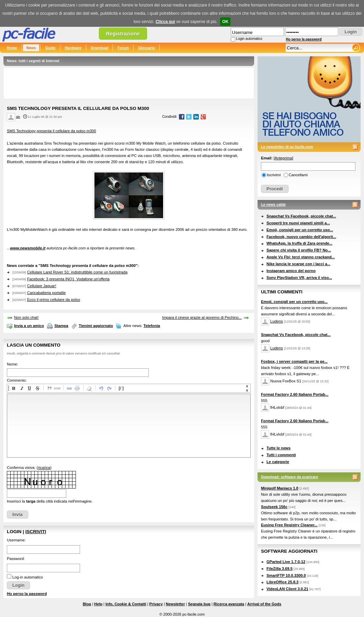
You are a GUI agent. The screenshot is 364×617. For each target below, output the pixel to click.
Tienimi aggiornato (96, 326)
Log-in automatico (28, 577)
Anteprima (283, 158)
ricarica (44, 468)
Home (12, 48)
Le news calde (273, 204)
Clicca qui (165, 22)
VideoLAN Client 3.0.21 (287, 589)
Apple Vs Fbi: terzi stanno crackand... (301, 257)
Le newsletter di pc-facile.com (287, 147)
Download (99, 48)
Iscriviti (36, 532)
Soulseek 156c (274, 507)
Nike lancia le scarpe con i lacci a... (298, 264)
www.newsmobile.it (28, 248)
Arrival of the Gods (264, 604)
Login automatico (249, 39)
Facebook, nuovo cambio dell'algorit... (301, 237)
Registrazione (123, 33)
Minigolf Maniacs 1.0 (280, 488)
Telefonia (152, 326)
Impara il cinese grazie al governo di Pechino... (202, 317)
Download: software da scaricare (289, 477)
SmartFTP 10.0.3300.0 (286, 575)
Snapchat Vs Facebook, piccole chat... (301, 216)
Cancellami (298, 175)
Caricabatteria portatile (47, 293)
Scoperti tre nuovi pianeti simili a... (298, 223)
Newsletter (175, 604)
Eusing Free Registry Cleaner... (289, 525)
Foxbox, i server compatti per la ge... (294, 361)
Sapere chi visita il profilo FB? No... (299, 250)
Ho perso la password (304, 39)
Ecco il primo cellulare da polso (54, 300)
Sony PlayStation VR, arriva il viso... (299, 278)
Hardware (73, 48)
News (31, 48)
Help (98, 604)
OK (225, 22)
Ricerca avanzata (229, 604)
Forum (123, 48)
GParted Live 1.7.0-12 (286, 562)
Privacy (156, 604)
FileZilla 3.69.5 (280, 569)
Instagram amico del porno (291, 271)
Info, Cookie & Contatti (126, 604)
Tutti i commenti (281, 455)
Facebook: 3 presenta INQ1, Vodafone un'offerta (68, 279)
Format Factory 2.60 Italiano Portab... (295, 394)
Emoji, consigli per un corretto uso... (300, 230)
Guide (50, 48)
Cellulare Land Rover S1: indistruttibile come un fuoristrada (77, 272)
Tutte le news (278, 448)
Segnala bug (199, 604)
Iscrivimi (274, 175)
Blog (87, 604)
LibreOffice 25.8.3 (282, 582)
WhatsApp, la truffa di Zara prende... (299, 243)
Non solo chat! (26, 317)
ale (18, 117)
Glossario (146, 48)
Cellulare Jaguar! (42, 286)
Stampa (61, 326)
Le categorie (278, 462)
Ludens (277, 321)
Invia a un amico (29, 326)
